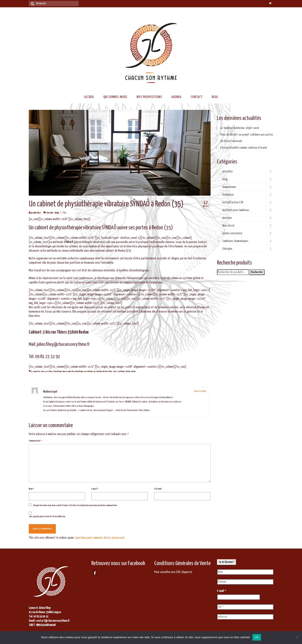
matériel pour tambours (236, 210)
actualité (228, 172)
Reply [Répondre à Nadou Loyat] (205, 391)
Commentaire (35, 441)
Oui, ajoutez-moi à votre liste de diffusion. (47, 515)
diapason (65, 371)
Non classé (228, 226)
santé (115, 371)
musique (227, 218)
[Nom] (245, 572)
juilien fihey (36, 213)
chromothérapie (57, 371)
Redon (110, 371)
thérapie (57, 213)
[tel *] (245, 607)
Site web (158, 489)
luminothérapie (79, 371)
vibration (133, 371)
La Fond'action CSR (233, 202)
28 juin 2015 (198, 391)
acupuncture (36, 371)
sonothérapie (121, 371)
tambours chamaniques (235, 241)
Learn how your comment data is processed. (100, 538)
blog (225, 179)
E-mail (95, 489)
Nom (31, 489)
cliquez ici (187, 572)
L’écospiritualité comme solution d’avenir (244, 148)
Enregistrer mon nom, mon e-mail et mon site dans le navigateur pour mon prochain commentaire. (75, 505)
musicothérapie (88, 371)
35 (31, 371)
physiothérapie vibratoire (101, 371)
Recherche (257, 272)
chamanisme (229, 187)
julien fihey (71, 371)
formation (228, 195)
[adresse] (245, 617)
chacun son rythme (46, 371)
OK (257, 637)
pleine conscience (232, 233)
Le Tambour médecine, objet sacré (240, 128)
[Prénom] (245, 582)
